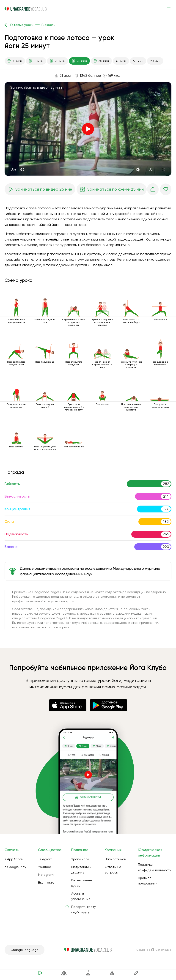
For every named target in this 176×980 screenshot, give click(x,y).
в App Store (14, 859)
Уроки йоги (80, 859)
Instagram (46, 875)
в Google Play (15, 867)
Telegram (45, 859)
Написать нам (115, 859)
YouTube (45, 867)
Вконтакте (46, 882)
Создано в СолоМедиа (154, 950)
